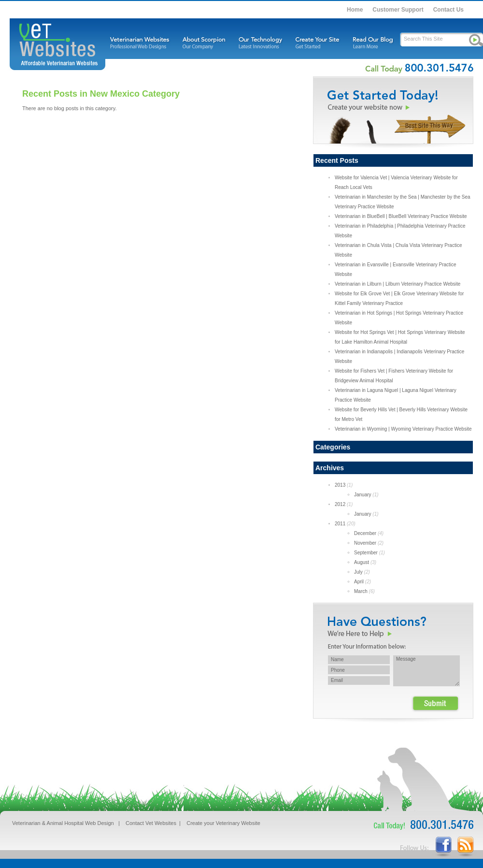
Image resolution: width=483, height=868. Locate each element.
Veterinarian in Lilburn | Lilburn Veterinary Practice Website (398, 284)
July (358, 572)
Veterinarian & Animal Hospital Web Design (63, 823)
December (365, 533)
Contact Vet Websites (151, 823)
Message (426, 671)
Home (355, 10)
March (361, 591)
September (366, 553)
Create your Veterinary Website (223, 823)
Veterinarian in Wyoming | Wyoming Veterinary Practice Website (403, 429)
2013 (340, 485)
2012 (340, 504)
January (363, 495)
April (359, 582)
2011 (340, 524)
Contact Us (448, 10)
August (362, 562)
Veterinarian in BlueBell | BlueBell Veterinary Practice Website (401, 216)
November (365, 543)
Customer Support (398, 10)
